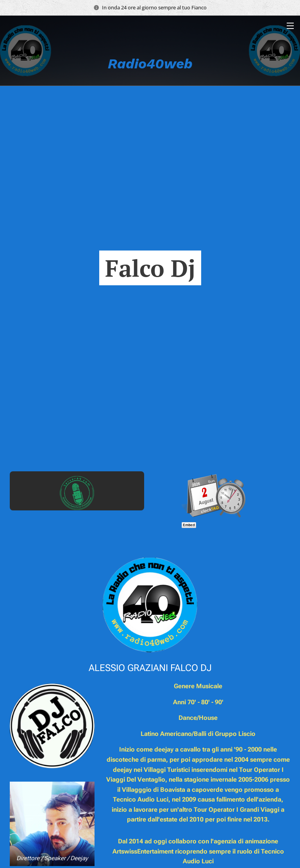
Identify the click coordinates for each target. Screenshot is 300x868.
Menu (290, 26)
